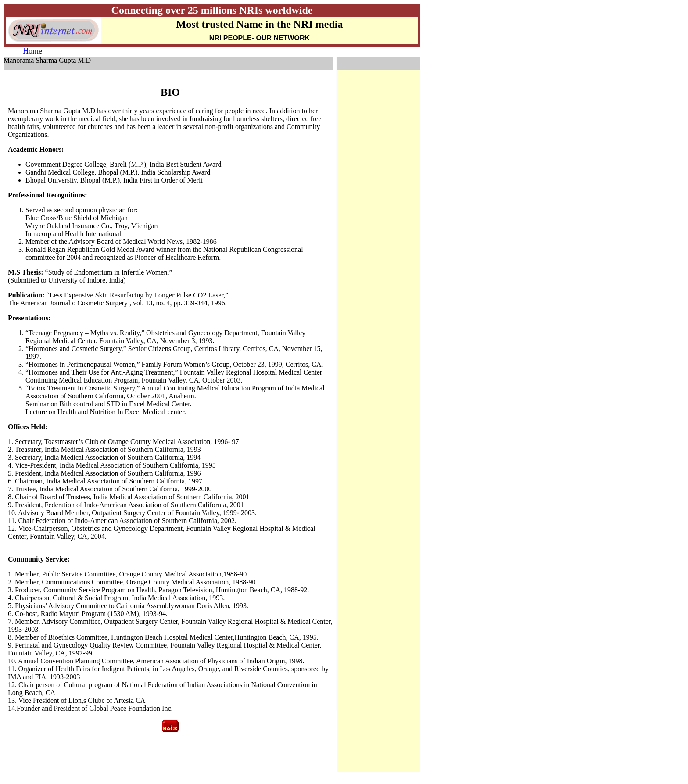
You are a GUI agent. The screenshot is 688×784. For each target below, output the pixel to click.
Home (32, 51)
